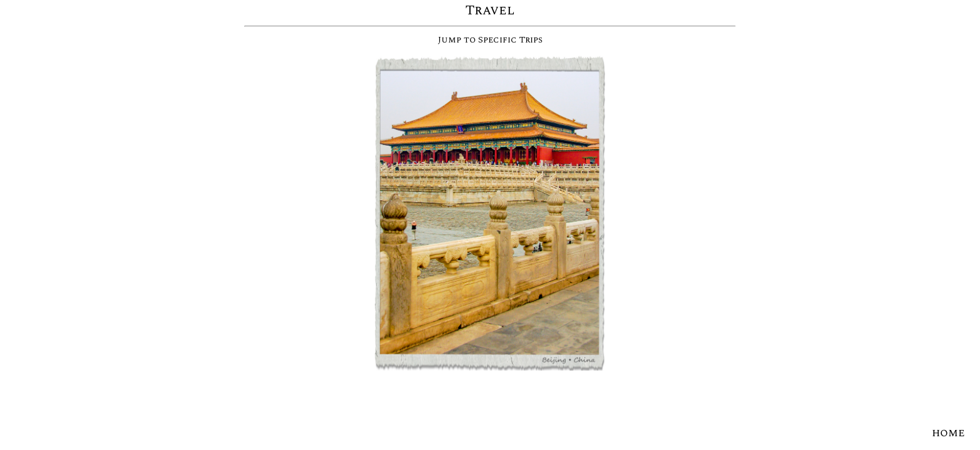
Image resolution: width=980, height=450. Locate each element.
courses (31, 434)
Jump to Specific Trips (490, 40)
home (948, 433)
